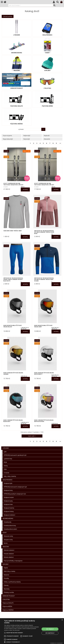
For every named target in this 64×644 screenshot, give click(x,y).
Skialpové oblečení (9, 515)
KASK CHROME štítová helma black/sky (13, 421)
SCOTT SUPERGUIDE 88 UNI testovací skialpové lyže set (13, 184)
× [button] (62, 620)
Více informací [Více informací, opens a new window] (16, 630)
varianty (25, 189)
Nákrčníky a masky (9, 571)
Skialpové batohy (9, 508)
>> (60, 143)
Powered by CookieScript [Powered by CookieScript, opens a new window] (56, 643)
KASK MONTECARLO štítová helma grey (43, 326)
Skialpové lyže (8, 483)
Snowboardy (8, 522)
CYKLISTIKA (47, 88)
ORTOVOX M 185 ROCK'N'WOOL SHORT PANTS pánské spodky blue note (13, 279)
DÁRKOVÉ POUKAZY (17, 88)
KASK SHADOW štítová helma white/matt (44, 373)
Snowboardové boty (10, 526)
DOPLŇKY (47, 71)
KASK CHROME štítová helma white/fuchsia (44, 421)
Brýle (5, 462)
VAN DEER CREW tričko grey (13, 231)
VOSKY (47, 53)
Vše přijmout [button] (50, 629)
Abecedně (47, 139)
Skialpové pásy (8, 501)
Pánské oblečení (9, 554)
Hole (5, 469)
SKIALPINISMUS (47, 35)
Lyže (5, 452)
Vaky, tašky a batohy (10, 476)
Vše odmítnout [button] (50, 633)
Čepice (6, 568)
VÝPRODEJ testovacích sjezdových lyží (15, 455)
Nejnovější (27, 139)
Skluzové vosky (8, 536)
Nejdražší (47, 136)
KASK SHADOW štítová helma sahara (13, 373)
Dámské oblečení (9, 550)
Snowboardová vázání (10, 529)
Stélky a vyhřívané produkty (12, 582)
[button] (22, 642)
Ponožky (6, 578)
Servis (6, 543)
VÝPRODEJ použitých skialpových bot (15, 494)
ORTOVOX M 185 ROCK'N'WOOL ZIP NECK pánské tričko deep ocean (44, 279)
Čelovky (6, 585)
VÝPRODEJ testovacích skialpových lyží (15, 487)
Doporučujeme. (7, 136)
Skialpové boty (8, 490)
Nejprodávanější (8, 139)
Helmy (6, 466)
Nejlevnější (27, 136)
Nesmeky (7, 589)
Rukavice (6, 575)
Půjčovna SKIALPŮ (17, 106)
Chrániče (6, 473)
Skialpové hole (8, 504)
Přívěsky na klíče (9, 592)
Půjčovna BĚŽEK (47, 106)
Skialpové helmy (9, 511)
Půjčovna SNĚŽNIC (17, 124)
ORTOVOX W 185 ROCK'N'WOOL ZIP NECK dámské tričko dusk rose (44, 232)
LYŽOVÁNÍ (17, 35)
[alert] (32, 631)
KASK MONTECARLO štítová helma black (12, 326)
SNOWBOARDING (17, 53)
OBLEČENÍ (17, 71)
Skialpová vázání (9, 497)
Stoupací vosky (8, 540)
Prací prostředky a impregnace (13, 561)
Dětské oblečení (9, 557)
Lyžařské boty (8, 459)
